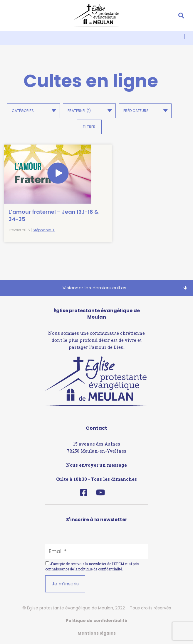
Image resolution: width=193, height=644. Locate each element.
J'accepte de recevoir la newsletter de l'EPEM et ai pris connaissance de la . (92, 566)
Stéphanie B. (44, 230)
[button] (181, 15)
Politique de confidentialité (96, 620)
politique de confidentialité (100, 568)
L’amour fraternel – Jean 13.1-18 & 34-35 (42, 215)
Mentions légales (97, 633)
